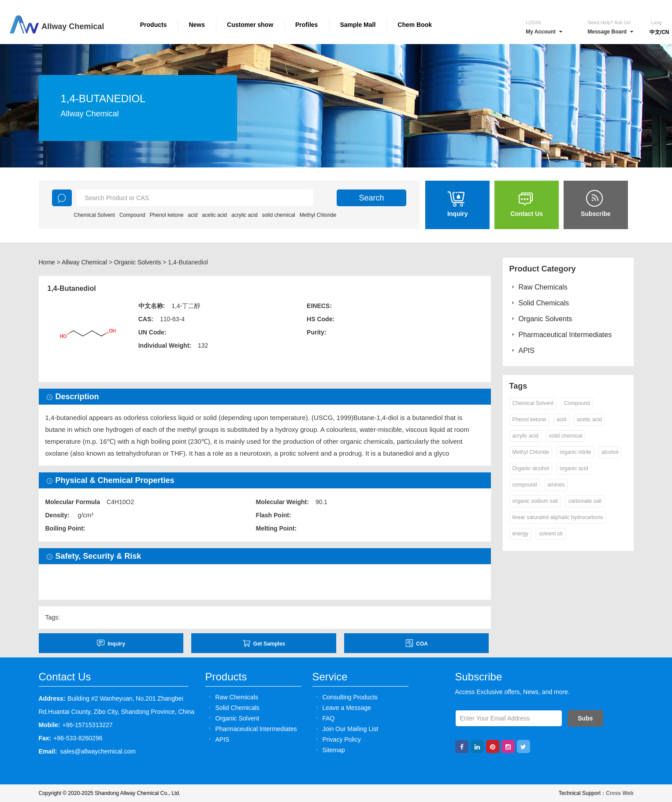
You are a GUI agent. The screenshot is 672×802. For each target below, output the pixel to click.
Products (154, 25)
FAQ (324, 718)
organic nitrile (575, 452)
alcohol (610, 452)
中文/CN (659, 32)
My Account (544, 32)
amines (556, 485)
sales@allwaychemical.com (98, 751)
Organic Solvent (233, 718)
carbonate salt (585, 501)
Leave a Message (342, 707)
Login (533, 22)
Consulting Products (345, 697)
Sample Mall (358, 25)
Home (47, 262)
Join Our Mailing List (346, 729)
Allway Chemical (84, 262)
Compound (132, 215)
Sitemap (329, 750)
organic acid (574, 468)
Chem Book (415, 25)
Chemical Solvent (95, 215)
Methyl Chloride (318, 215)
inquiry (111, 643)
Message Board (610, 32)
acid (193, 215)
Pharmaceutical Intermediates (561, 335)
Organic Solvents (138, 262)
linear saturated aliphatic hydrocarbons (558, 517)
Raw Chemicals (538, 287)
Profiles (306, 25)
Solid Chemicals (539, 303)
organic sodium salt (535, 501)
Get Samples (264, 643)
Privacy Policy (337, 739)
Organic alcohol (531, 468)
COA (416, 643)
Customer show (250, 25)
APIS (522, 351)
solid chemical (278, 215)
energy (521, 534)
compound (525, 485)
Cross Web (620, 793)
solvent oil (551, 534)
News (197, 25)
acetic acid (214, 215)
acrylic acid (244, 215)
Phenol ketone (167, 215)
